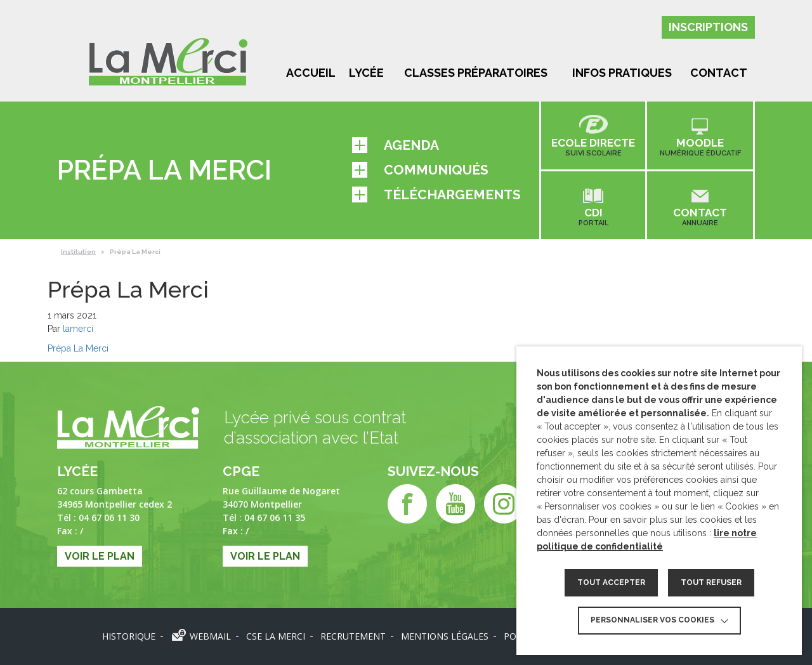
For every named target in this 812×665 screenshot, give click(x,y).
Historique (129, 636)
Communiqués (420, 170)
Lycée (366, 73)
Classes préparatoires (476, 73)
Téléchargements (436, 194)
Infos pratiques (622, 73)
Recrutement (353, 636)
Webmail (210, 636)
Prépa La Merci (78, 348)
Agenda (396, 145)
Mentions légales (445, 636)
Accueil (311, 73)
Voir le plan (100, 556)
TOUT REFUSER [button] (711, 583)
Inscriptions (708, 27)
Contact (719, 73)
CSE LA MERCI (276, 636)
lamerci (78, 329)
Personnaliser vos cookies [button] (652, 620)
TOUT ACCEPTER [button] (611, 583)
